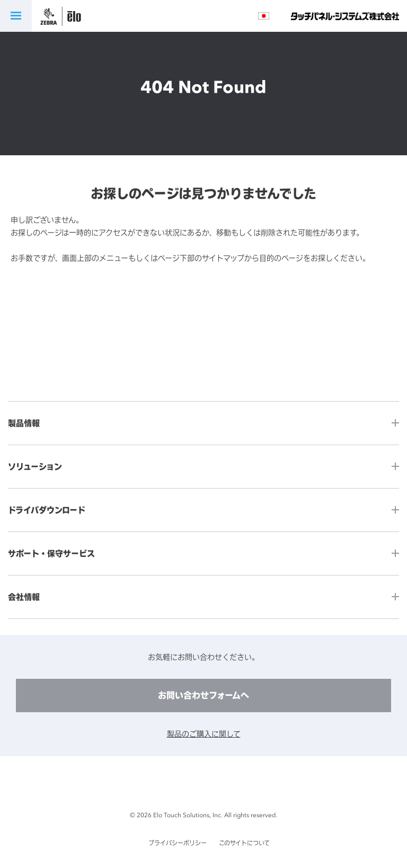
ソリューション (35, 467)
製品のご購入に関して (204, 734)
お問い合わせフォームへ (203, 695)
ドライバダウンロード (47, 510)
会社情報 (24, 597)
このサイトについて (244, 843)
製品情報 (24, 423)
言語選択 (264, 16)
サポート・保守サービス (51, 553)
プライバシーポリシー (178, 843)
